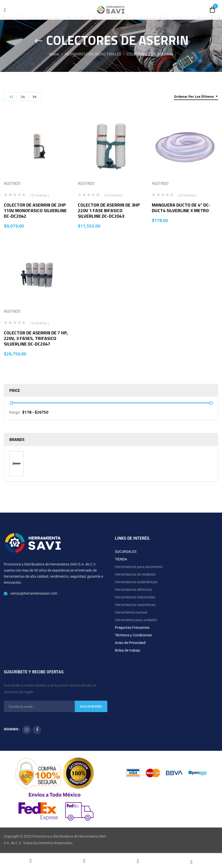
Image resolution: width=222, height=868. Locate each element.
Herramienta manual (131, 612)
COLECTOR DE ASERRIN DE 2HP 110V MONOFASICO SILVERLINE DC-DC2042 (35, 210)
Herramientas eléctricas (133, 590)
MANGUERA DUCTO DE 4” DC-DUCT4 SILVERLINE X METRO (181, 208)
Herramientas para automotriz (139, 567)
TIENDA (121, 559)
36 (34, 97)
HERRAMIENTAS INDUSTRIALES (93, 54)
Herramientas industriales (135, 597)
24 (23, 97)
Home (54, 54)
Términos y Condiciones (133, 635)
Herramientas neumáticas (135, 605)
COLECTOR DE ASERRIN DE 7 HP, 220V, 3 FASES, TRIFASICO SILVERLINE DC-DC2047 (36, 338)
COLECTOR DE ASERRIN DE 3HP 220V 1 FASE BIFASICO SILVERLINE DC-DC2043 (109, 210)
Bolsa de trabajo (128, 650)
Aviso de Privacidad (130, 643)
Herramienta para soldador (136, 620)
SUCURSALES (126, 552)
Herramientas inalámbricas (136, 582)
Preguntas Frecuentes (132, 628)
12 (11, 97)
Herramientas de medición (135, 574)
